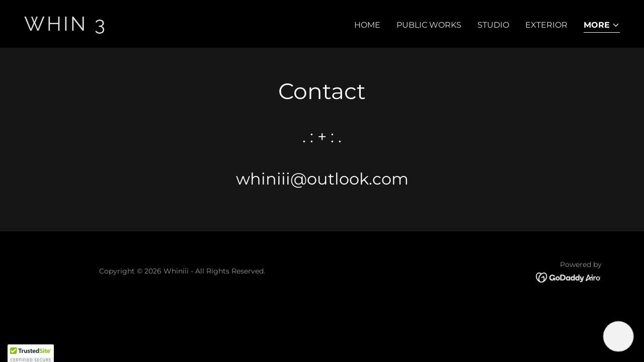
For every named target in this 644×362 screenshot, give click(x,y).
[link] (169, 28)
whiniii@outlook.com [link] (322, 179)
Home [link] (367, 25)
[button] (602, 26)
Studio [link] (493, 25)
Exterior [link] (546, 25)
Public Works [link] (429, 25)
